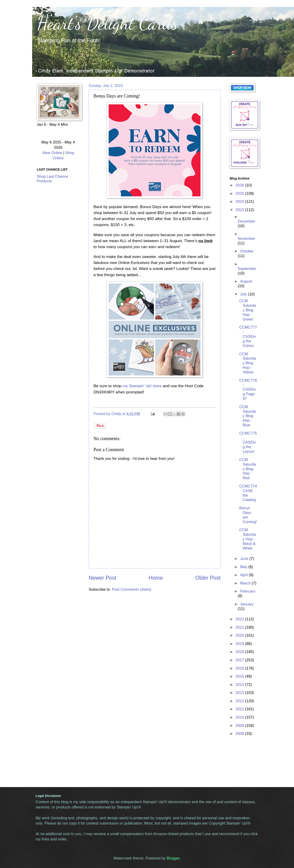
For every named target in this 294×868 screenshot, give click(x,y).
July (244, 294)
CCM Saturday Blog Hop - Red (247, 469)
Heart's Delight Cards (107, 23)
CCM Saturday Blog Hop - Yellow (247, 363)
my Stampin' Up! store (142, 386)
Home (156, 578)
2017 (240, 660)
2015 (240, 676)
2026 (240, 185)
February (248, 591)
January (247, 604)
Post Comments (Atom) (132, 589)
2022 (240, 619)
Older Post (208, 578)
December (246, 221)
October (247, 251)
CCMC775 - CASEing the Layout (248, 443)
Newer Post (102, 578)
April (244, 575)
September (247, 269)
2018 (240, 652)
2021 (240, 627)
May (244, 567)
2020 (240, 635)
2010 (240, 717)
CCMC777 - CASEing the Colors (248, 337)
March (246, 583)
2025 (240, 193)
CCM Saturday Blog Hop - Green (247, 310)
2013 (240, 693)
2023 (240, 210)
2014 (240, 685)
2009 (240, 726)
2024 (240, 202)
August (246, 281)
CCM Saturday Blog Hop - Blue (247, 416)
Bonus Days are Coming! (248, 515)
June (245, 559)
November (246, 239)
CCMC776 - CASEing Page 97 (248, 390)
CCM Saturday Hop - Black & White (247, 539)
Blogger (173, 858)
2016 (240, 668)
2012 (240, 701)
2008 (240, 734)
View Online (52, 153)
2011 (240, 709)
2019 (240, 644)
